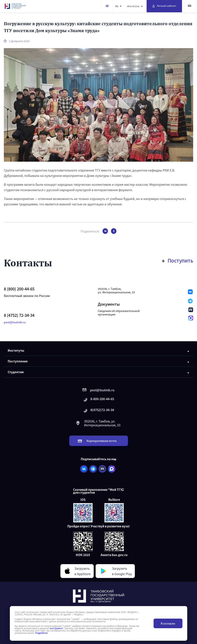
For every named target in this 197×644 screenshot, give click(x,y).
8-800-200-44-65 (98, 400)
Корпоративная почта (97, 441)
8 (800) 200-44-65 (19, 289)
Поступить (178, 260)
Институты (135, 6)
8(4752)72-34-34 (98, 411)
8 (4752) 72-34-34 (19, 315)
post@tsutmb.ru (15, 322)
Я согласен (168, 623)
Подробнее (41, 633)
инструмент (56, 628)
